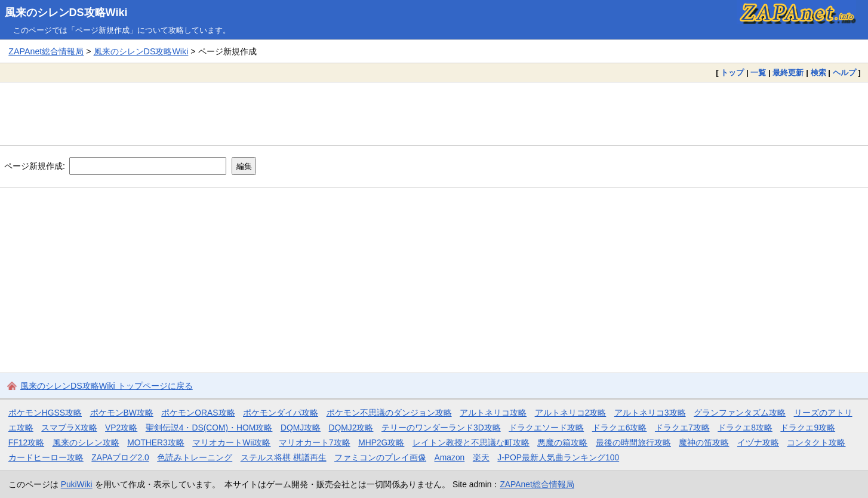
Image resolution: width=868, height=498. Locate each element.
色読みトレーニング (195, 457)
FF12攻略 (26, 442)
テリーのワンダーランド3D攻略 (441, 428)
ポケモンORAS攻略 (198, 413)
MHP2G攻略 (381, 442)
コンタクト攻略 (816, 442)
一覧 (758, 73)
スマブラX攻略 (69, 428)
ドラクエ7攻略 (682, 428)
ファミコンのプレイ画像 (380, 457)
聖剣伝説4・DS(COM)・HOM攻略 (209, 428)
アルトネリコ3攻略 (650, 413)
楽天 (481, 457)
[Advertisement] (434, 113)
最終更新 (788, 73)
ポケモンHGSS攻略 (45, 413)
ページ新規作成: (35, 166)
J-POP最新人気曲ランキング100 (558, 457)
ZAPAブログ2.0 (120, 457)
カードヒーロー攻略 (46, 457)
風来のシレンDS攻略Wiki (66, 13)
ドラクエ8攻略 (745, 428)
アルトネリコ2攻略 (571, 413)
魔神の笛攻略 (704, 442)
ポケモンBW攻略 (122, 413)
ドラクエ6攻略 (620, 428)
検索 (818, 73)
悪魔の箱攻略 (562, 442)
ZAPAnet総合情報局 (46, 51)
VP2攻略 (121, 428)
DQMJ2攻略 (351, 428)
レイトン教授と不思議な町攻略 (471, 442)
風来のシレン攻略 (86, 442)
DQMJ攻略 (301, 428)
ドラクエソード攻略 (546, 428)
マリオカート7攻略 (315, 442)
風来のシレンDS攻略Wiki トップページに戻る (107, 386)
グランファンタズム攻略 (740, 413)
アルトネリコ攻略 (493, 413)
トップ (732, 73)
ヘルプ (844, 73)
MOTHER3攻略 (156, 442)
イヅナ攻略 (758, 442)
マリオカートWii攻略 (231, 442)
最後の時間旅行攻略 (633, 442)
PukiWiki (77, 484)
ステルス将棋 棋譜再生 (284, 457)
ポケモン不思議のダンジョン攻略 (389, 413)
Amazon (450, 457)
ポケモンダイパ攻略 (281, 413)
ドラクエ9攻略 (808, 428)
